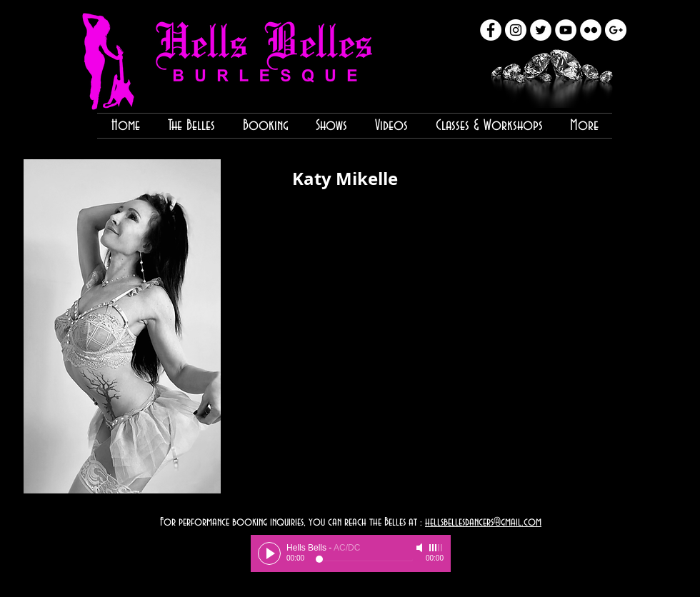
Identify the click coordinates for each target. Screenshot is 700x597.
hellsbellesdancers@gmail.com (483, 522)
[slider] (436, 548)
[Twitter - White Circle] (541, 30)
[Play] (269, 553)
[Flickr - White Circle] (591, 30)
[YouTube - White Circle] (566, 30)
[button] (122, 326)
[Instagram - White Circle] (516, 30)
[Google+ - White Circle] (616, 30)
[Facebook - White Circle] (491, 30)
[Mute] (421, 548)
